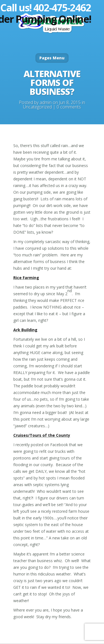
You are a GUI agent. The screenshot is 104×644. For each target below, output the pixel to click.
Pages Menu (52, 58)
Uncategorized (37, 107)
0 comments (69, 107)
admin (46, 102)
